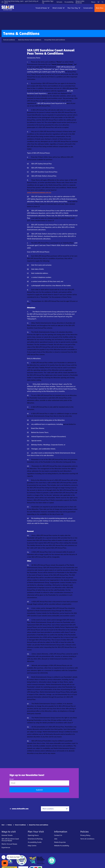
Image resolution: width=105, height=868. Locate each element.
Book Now (100, 8)
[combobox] (55, 809)
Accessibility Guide (35, 842)
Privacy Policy (85, 835)
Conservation (88, 8)
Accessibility (69, 2)
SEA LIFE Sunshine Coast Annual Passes (10, 840)
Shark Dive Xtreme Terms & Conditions (30, 40)
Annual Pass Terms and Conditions (55, 40)
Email (12, 779)
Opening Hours (33, 835)
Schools (59, 2)
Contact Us (58, 835)
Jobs (56, 839)
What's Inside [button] (58, 8)
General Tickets (7, 835)
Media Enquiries (60, 842)
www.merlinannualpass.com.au (39, 192)
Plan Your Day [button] (74, 8)
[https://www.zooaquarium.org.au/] (37, 860)
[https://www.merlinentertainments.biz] (9, 860)
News (93, 2)
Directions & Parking (35, 839)
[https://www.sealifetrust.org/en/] (22, 860)
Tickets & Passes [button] (42, 8)
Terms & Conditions (9, 40)
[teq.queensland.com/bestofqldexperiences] (52, 860)
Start (3, 825)
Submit (39, 790)
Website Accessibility (62, 846)
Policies (10, 825)
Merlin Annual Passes (9, 844)
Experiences (6, 847)
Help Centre (32, 846)
